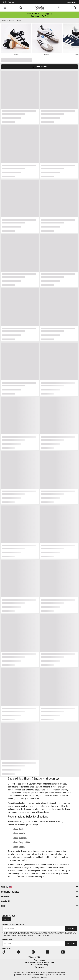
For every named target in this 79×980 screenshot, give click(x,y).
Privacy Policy (52, 934)
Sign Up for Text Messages (13, 924)
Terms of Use (42, 934)
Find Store (71, 943)
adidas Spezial (19, 847)
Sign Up (7, 919)
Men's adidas (39, 967)
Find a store (7, 939)
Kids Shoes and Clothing (40, 965)
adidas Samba (19, 829)
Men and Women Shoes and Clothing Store (39, 962)
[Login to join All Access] (39, 14)
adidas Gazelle (19, 833)
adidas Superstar (20, 838)
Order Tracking (9, 2)
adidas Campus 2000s (22, 842)
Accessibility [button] (71, 2)
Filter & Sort (39, 67)
